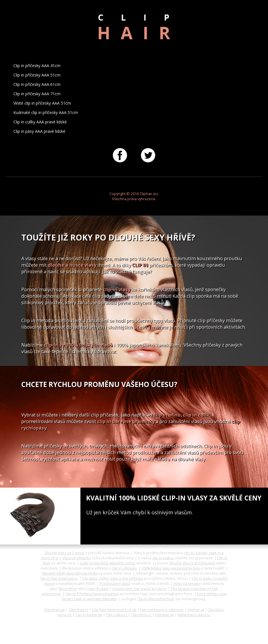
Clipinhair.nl (78, 610)
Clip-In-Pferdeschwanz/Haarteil (92, 594)
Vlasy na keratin (187, 583)
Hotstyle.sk (165, 615)
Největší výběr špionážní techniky (70, 573)
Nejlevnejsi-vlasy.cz (194, 615)
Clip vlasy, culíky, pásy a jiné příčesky (113, 578)
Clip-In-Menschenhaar (156, 599)
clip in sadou (163, 558)
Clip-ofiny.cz (141, 615)
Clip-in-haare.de (89, 615)
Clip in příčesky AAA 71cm (37, 94)
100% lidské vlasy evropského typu (171, 568)
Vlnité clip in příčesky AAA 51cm (42, 103)
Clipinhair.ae (54, 610)
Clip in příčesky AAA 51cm (37, 75)
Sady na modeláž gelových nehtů (108, 563)
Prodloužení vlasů (115, 583)
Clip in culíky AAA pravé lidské (40, 122)
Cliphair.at (196, 610)
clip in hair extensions (59, 578)
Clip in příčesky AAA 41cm (37, 66)
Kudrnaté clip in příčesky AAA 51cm (46, 112)
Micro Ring (67, 589)
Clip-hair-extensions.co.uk (114, 610)
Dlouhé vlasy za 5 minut (65, 553)
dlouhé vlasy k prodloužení (192, 563)
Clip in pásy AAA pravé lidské (39, 131)
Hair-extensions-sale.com (162, 610)
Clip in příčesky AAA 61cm (37, 84)
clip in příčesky (124, 568)
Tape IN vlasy (98, 589)
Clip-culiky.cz (117, 615)
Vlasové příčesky (76, 558)
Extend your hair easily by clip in (139, 589)
